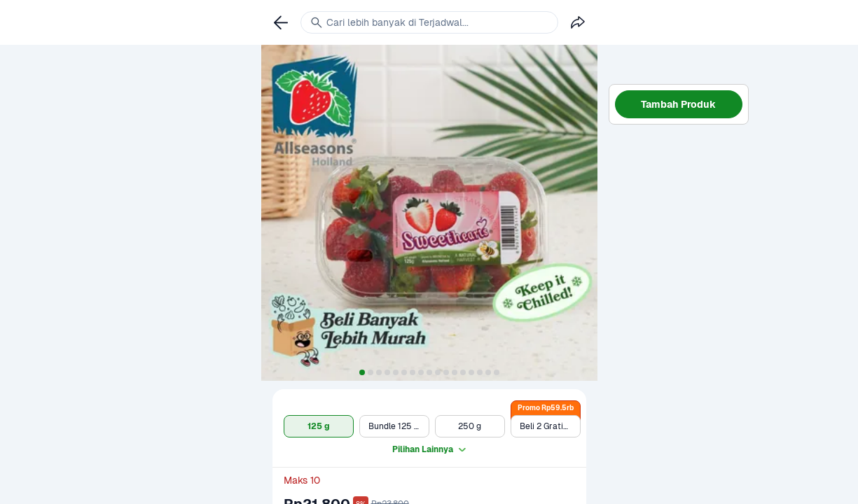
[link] (281, 22)
